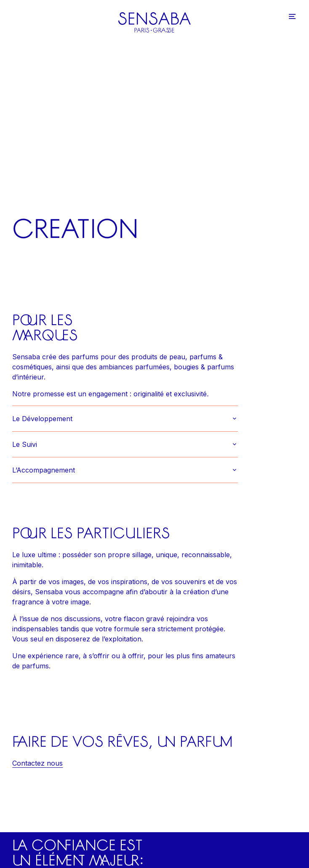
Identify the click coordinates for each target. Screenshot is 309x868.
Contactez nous (37, 763)
